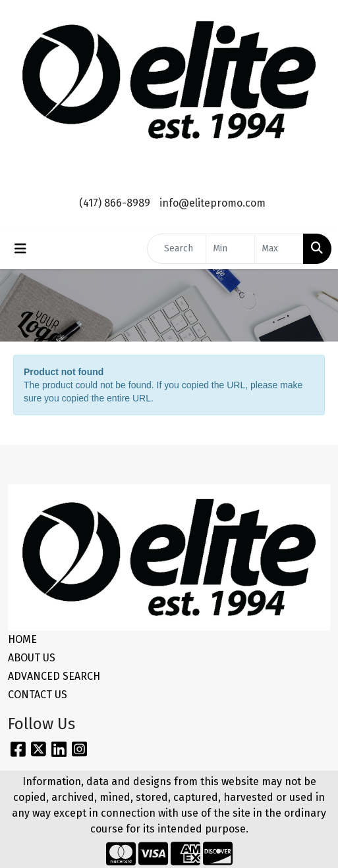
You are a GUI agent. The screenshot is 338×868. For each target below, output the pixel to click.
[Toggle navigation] (20, 249)
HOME (22, 639)
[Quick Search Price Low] (230, 249)
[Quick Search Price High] (279, 249)
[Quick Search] (177, 249)
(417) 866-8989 (115, 203)
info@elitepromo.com (212, 203)
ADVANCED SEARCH (54, 676)
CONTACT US (38, 695)
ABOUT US (32, 658)
